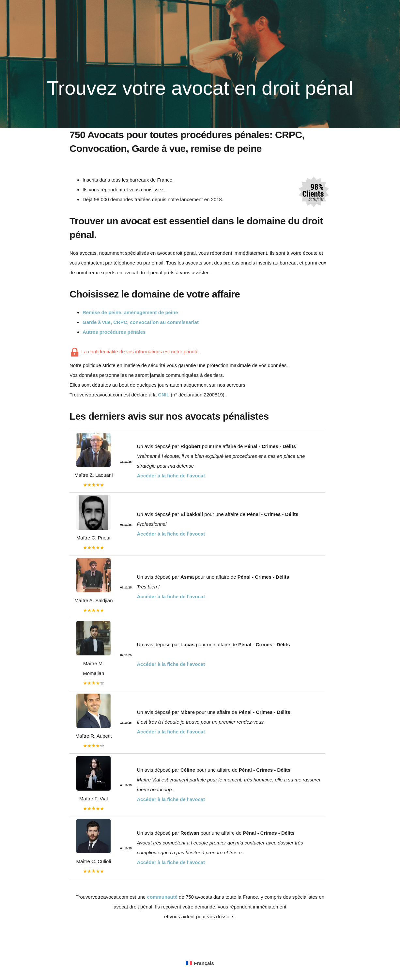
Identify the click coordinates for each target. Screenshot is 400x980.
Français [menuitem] (204, 963)
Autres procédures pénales (114, 332)
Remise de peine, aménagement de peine (130, 312)
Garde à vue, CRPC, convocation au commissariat (141, 322)
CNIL (164, 395)
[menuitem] (200, 963)
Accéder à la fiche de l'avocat (171, 476)
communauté (162, 897)
